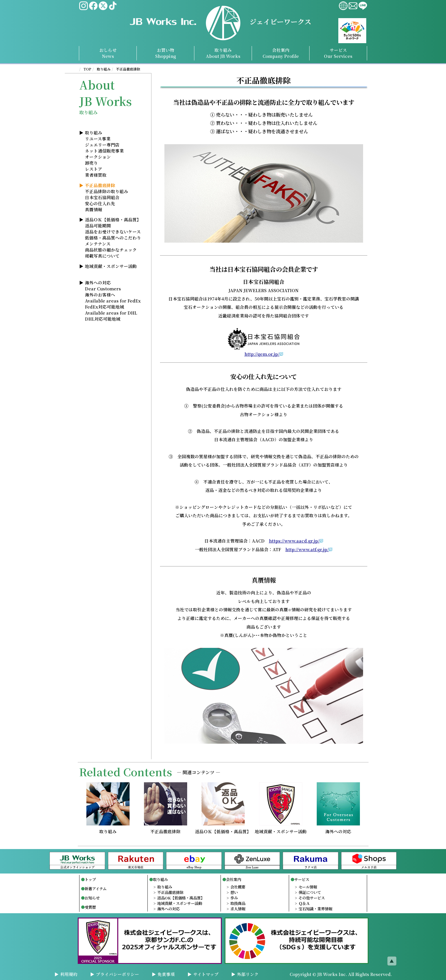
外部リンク (248, 974)
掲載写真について (102, 256)
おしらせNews (108, 53)
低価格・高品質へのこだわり (113, 238)
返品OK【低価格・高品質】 (181, 898)
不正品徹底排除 (128, 69)
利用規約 (69, 974)
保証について (310, 892)
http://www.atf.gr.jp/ (307, 549)
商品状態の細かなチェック (111, 250)
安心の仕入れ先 (100, 203)
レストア (94, 169)
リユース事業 (98, 139)
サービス (302, 879)
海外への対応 (98, 282)
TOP (87, 69)
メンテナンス (98, 244)
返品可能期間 (98, 226)
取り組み (223, 53)
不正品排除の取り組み (107, 191)
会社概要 (238, 887)
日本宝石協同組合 (102, 197)
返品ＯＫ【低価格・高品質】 (113, 219)
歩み (234, 898)
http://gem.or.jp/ (262, 354)
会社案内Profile (281, 53)
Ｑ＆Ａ (304, 903)
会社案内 (234, 879)
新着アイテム (96, 889)
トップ (90, 879)
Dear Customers (103, 289)
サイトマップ (206, 974)
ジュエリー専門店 (102, 145)
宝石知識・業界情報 (315, 909)
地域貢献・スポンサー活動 (111, 266)
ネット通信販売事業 (104, 151)
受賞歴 (90, 907)
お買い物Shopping (166, 53)
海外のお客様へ (100, 295)
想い (234, 892)
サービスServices (338, 53)
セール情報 (308, 887)
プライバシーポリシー (117, 974)
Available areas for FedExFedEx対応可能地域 (113, 304)
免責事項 (166, 974)
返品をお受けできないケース (113, 232)
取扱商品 (238, 903)
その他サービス (312, 898)
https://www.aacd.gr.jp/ (294, 541)
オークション (98, 157)
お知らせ (92, 898)
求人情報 (238, 909)
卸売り (91, 163)
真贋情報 (94, 209)
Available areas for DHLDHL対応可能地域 (111, 316)
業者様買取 (96, 175)
